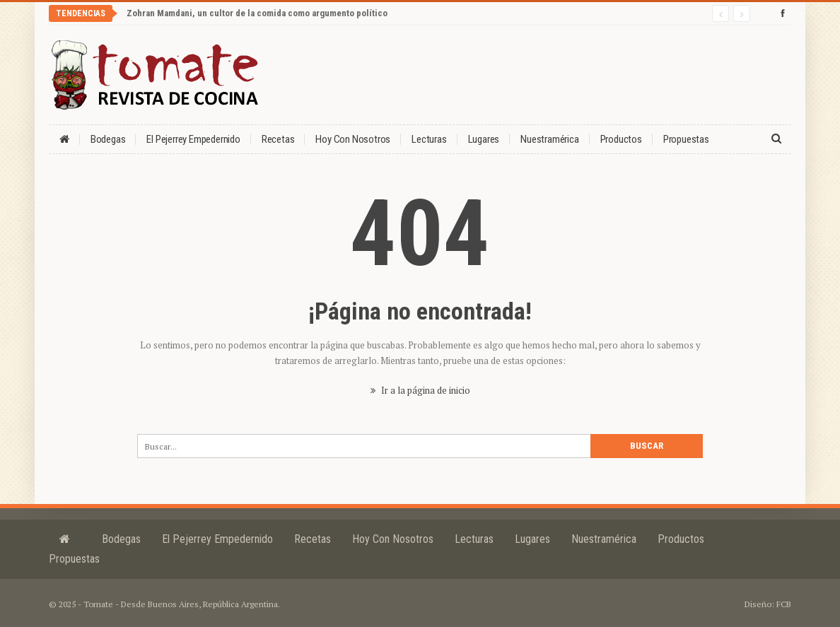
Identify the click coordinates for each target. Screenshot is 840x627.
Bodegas (108, 139)
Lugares (484, 139)
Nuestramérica (549, 139)
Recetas (278, 139)
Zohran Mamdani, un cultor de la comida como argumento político (257, 13)
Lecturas (429, 139)
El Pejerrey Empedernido (193, 139)
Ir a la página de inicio (420, 390)
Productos (621, 139)
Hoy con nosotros (353, 139)
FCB (784, 604)
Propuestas (686, 139)
